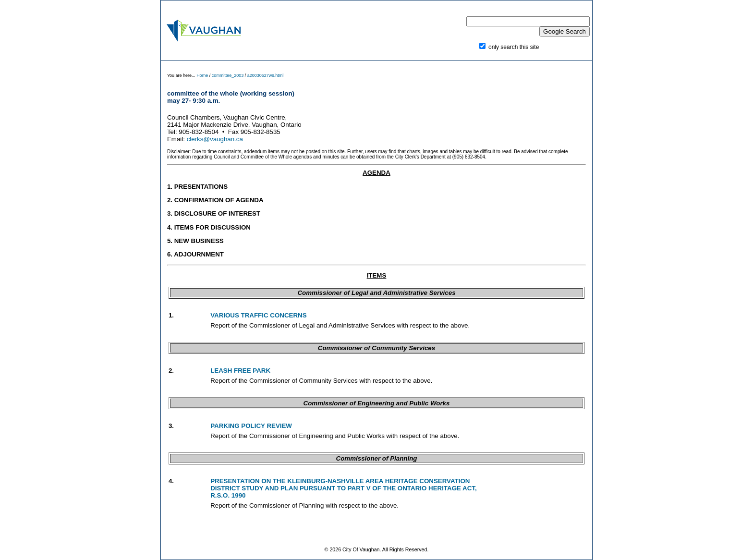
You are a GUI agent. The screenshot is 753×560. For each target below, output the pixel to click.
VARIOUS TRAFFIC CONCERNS (258, 315)
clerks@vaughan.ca (215, 139)
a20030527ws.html (266, 75)
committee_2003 (228, 75)
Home (203, 75)
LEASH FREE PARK (240, 371)
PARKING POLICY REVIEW (251, 426)
